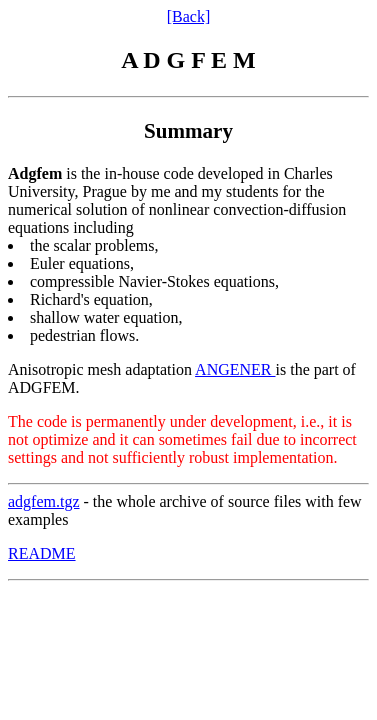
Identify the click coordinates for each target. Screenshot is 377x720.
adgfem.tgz (44, 501)
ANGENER (235, 369)
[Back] (189, 16)
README (42, 553)
